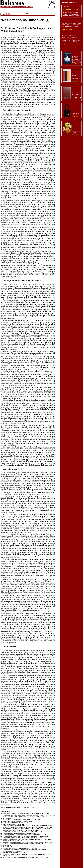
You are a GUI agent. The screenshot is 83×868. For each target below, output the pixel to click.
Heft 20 (28, 14)
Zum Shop (75, 64)
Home (3, 7)
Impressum (30, 7)
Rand (49, 14)
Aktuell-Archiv (21, 7)
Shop (7, 7)
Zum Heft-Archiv (66, 45)
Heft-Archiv (13, 7)
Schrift (6, 14)
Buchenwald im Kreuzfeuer (70, 10)
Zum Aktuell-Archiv (67, 29)
